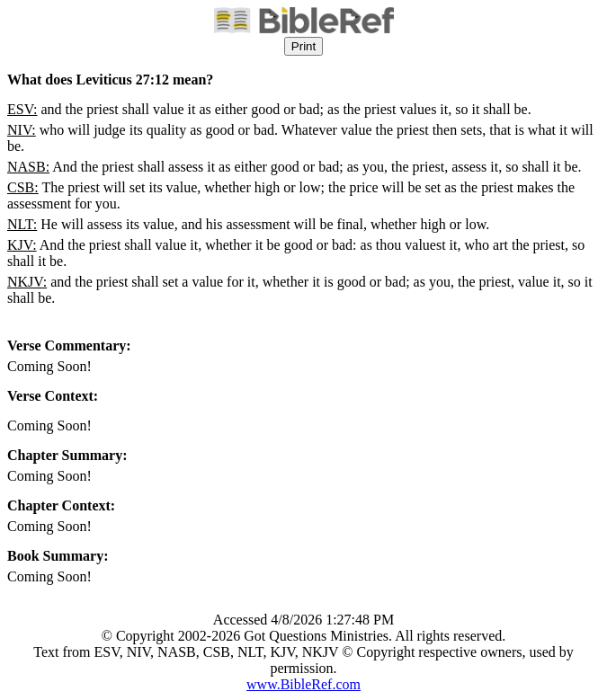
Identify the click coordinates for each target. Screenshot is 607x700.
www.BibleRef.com (303, 684)
